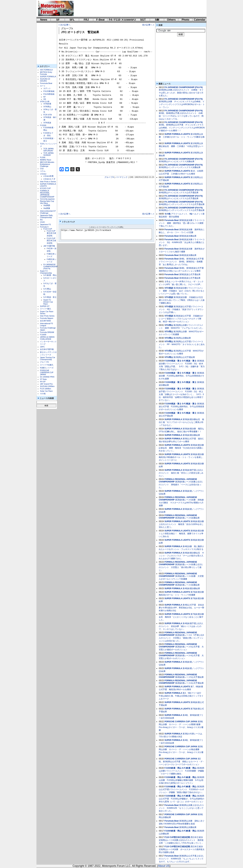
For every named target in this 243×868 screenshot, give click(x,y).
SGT (143, 20)
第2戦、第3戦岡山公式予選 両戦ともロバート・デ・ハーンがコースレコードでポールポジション (182, 762)
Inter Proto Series (47, 316)
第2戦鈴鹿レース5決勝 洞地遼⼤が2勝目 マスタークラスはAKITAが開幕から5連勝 (181, 503)
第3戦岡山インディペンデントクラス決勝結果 (180, 167)
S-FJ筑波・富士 (50, 297)
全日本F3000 (45, 321)
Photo (185, 20)
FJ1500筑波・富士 (173, 361)
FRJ (86, 20)
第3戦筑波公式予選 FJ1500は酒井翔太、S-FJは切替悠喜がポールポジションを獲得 (181, 407)
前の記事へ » (148, 25)
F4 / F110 (115, 20)
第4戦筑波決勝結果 (188, 255)
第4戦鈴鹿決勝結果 (191, 588)
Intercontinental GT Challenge (48, 212)
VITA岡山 (47, 107)
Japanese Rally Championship (46, 216)
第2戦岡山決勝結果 (182, 338)
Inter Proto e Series (48, 182)
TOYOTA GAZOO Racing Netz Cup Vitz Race (47, 201)
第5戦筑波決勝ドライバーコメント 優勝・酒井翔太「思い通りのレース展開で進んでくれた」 (182, 223)
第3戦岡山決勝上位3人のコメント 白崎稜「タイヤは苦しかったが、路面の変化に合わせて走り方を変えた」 (181, 93)
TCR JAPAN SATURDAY (48, 150)
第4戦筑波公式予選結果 (190, 278)
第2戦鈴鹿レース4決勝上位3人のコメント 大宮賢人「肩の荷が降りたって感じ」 (181, 567)
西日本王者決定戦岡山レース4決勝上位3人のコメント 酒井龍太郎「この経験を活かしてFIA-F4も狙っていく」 (181, 840)
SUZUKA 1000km (47, 386)
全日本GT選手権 (47, 349)
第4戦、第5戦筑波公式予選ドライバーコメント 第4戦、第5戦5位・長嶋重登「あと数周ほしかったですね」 (181, 262)
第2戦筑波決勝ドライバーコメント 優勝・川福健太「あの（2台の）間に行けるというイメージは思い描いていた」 (182, 291)
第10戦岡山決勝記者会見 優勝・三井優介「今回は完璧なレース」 (181, 146)
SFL (72, 20)
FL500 (43, 157)
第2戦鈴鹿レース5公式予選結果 (189, 677)
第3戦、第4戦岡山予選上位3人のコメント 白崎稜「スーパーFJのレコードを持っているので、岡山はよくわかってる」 (181, 116)
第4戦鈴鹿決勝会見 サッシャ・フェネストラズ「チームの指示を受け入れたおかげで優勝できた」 (181, 556)
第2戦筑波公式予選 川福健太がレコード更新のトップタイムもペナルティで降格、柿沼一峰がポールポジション (181, 319)
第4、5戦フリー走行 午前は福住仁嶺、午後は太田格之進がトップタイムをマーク (181, 696)
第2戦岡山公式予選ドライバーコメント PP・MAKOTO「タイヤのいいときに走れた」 (182, 344)
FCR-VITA (48, 115)
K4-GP (43, 382)
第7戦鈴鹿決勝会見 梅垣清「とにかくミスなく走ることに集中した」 (181, 617)
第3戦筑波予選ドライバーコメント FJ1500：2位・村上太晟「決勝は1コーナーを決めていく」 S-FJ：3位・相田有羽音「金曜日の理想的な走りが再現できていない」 (181, 394)
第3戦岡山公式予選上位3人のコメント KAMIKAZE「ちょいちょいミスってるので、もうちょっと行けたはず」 (181, 859)
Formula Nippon (47, 318)
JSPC (42, 347)
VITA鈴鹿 (47, 104)
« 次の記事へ (64, 25)
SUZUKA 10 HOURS (45, 80)
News (44, 20)
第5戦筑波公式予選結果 (190, 274)
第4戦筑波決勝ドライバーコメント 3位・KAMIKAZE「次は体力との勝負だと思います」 (182, 242)
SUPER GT (45, 306)
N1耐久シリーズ (47, 368)
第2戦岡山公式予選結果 (184, 357)
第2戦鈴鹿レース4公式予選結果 (189, 683)
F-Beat (100, 20)
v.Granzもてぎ (49, 179)
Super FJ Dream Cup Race (48, 302)
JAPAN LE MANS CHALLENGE (47, 338)
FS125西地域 (49, 94)
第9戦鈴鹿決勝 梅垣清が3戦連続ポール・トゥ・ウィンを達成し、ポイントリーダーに (182, 457)
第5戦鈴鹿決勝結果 (191, 435)
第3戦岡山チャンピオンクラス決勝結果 (177, 161)
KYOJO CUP (45, 188)
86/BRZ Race (46, 160)
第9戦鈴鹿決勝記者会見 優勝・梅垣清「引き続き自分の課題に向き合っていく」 (181, 448)
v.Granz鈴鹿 (48, 176)
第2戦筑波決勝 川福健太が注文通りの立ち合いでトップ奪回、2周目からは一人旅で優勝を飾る (182, 300)
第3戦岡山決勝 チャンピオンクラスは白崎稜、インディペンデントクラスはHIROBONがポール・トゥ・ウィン (182, 104)
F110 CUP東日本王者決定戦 (51, 233)
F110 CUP (48, 229)
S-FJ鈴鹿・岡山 (50, 275)
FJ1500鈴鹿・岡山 (173, 768)
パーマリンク (122, 177)
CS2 (42, 169)
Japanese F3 (45, 224)
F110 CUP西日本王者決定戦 (51, 241)
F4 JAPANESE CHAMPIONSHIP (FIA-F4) (51, 267)
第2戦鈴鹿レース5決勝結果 (187, 518)
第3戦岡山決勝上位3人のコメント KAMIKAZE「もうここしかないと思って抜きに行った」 (181, 808)
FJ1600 (43, 335)
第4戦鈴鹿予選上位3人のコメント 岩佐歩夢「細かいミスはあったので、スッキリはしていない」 (181, 626)
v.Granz (43, 174)
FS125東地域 (49, 91)
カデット (47, 88)
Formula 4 (44, 227)
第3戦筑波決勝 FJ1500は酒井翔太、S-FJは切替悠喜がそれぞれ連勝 (181, 376)
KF (45, 97)
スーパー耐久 (46, 309)
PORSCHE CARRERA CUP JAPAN (47, 372)
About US (164, 866)
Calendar (200, 20)
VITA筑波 (47, 123)
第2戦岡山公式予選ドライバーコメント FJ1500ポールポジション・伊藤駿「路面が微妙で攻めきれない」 (181, 789)
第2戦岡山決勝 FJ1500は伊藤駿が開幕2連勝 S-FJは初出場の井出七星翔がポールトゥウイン (181, 780)
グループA (44, 362)
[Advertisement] (138, 8)
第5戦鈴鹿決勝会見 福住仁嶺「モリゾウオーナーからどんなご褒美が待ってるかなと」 (181, 422)
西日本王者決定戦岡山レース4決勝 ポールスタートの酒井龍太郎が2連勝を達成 (182, 849)
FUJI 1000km (45, 389)
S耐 (157, 20)
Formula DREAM (47, 332)
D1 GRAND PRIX (47, 377)
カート (43, 86)
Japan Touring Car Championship (48, 358)
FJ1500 (43, 125)
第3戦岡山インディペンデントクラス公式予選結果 (182, 210)
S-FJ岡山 (47, 289)
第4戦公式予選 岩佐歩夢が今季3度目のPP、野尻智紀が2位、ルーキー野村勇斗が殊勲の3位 (181, 608)
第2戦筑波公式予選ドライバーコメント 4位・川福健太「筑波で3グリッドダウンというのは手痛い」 (181, 309)
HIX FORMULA (46, 70)
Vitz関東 (47, 208)
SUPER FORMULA (48, 77)
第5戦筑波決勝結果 (188, 236)
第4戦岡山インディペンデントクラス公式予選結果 (182, 204)
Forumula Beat (46, 83)
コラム (43, 171)
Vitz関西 (47, 205)
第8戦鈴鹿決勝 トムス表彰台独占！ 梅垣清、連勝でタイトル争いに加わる (182, 534)
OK (45, 99)
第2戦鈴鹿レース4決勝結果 (187, 585)
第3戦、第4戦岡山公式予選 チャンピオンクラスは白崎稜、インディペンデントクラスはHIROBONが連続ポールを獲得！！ (182, 128)
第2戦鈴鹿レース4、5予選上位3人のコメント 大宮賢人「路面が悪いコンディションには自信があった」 (181, 638)
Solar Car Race (46, 391)
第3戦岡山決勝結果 (188, 827)
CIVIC (42, 222)
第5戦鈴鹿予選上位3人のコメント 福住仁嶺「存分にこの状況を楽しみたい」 (181, 473)
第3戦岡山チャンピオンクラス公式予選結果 (179, 198)
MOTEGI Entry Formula (46, 73)
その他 (43, 394)
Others (171, 20)
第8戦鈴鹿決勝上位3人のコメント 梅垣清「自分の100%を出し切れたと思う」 (181, 524)
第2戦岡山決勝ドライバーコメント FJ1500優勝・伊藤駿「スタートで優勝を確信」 (181, 771)
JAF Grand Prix (46, 384)
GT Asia (43, 379)
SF (58, 20)
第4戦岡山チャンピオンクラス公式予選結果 (179, 193)
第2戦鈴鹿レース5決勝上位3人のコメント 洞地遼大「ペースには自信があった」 (181, 485)
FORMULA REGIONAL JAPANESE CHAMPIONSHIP (47, 194)
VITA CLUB (45, 102)
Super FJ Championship (46, 272)
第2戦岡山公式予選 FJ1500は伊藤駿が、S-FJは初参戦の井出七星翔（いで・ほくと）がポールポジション (181, 799)
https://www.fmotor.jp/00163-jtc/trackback (109, 234)
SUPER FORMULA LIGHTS (177, 134)
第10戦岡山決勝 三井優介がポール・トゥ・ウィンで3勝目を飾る (182, 137)
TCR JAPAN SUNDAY (48, 154)
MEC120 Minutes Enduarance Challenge (47, 164)
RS (41, 220)
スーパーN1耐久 (47, 365)
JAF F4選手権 (49, 246)
